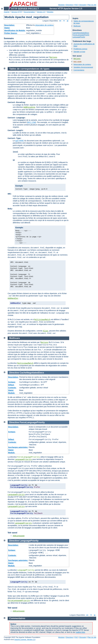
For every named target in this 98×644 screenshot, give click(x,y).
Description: (10, 25)
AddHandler (13, 298)
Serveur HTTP (17, 12)
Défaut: (11, 385)
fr (64, 21)
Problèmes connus (80, 49)
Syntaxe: (12, 382)
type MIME (19, 141)
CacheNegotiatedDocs (81, 33)
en (60, 21)
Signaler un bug (79, 52)
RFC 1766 (31, 122)
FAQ (76, 5)
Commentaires (79, 70)
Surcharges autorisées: (18, 447)
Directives (69, 5)
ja (68, 21)
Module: (12, 393)
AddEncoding (29, 107)
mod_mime (77, 62)
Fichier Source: (11, 33)
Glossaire (83, 5)
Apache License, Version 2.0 (25, 639)
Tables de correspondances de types (29, 69)
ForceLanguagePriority (81, 35)
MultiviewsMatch (42, 320)
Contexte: (12, 388)
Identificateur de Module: (15, 30)
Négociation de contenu (82, 64)
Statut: (7, 28)
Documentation (29, 12)
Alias (46, 331)
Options (53, 57)
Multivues (77, 26)
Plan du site (92, 5)
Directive (14, 373)
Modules (61, 5)
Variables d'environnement (83, 67)
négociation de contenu (44, 25)
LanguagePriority (79, 37)
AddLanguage (19, 536)
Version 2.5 (41, 12)
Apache (7, 12)
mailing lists (80, 632)
